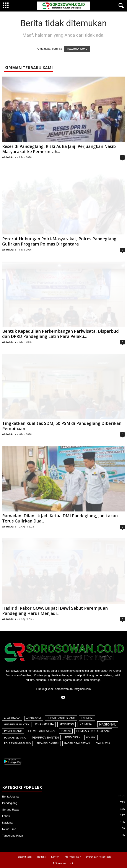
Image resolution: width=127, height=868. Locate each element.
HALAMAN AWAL (77, 49)
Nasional (8, 823)
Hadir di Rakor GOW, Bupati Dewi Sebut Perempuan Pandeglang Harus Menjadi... (55, 611)
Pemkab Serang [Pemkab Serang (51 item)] (15, 738)
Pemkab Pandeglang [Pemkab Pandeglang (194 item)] (93, 731)
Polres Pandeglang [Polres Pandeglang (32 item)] (17, 743)
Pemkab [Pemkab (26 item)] (66, 731)
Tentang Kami (24, 857)
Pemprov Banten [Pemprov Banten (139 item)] (45, 738)
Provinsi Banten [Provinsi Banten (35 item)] (48, 743)
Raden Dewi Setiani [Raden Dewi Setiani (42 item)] (77, 743)
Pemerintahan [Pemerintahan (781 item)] (42, 731)
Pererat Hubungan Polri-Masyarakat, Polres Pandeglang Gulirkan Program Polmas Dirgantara (59, 241)
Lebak (6, 816)
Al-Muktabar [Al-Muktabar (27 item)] (12, 718)
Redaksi (42, 857)
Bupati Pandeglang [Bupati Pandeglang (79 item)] (61, 718)
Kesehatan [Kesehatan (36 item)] (67, 724)
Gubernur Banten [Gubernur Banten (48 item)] (17, 724)
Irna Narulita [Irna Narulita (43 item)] (44, 724)
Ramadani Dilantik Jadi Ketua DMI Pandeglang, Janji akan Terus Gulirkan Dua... (60, 518)
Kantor (55, 857)
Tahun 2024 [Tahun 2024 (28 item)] (103, 743)
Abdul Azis (9, 157)
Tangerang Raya (12, 836)
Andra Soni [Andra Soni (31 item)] (33, 718)
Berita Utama (10, 797)
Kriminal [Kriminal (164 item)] (86, 724)
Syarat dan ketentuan (98, 857)
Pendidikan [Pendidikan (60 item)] (72, 737)
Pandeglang (10, 803)
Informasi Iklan (72, 857)
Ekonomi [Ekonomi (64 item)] (87, 718)
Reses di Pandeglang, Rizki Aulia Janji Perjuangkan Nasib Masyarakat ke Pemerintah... (59, 149)
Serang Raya (10, 810)
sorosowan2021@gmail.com (73, 689)
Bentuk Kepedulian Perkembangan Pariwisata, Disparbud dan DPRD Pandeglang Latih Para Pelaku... (60, 334)
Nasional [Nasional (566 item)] (108, 724)
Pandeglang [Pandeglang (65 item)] (13, 731)
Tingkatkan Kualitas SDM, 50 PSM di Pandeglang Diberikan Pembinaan (62, 426)
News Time (9, 829)
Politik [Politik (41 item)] (91, 737)
